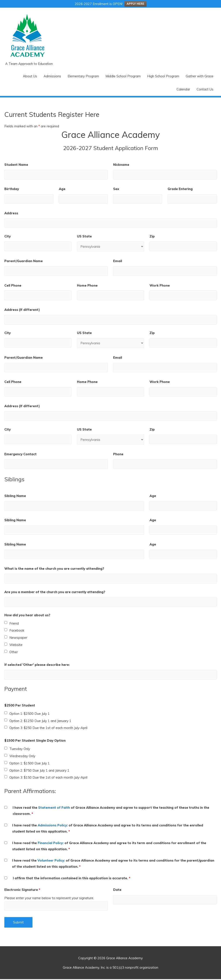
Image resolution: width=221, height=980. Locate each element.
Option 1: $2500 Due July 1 (30, 714)
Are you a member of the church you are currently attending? (55, 593)
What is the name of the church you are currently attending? (54, 569)
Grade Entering (180, 189)
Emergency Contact (20, 455)
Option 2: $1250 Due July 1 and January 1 (40, 721)
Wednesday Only (22, 757)
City (8, 236)
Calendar (183, 89)
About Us (30, 76)
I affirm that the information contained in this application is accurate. (72, 879)
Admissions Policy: (53, 826)
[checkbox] (6, 623)
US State (84, 236)
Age (62, 189)
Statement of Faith (54, 808)
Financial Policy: (51, 844)
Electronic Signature (22, 890)
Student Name (16, 165)
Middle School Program (123, 76)
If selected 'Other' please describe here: (37, 665)
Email (118, 261)
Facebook (17, 631)
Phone (118, 455)
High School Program (163, 76)
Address (11, 213)
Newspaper (18, 638)
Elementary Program (83, 76)
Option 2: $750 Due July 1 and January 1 (39, 771)
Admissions (52, 76)
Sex (116, 189)
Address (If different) (22, 310)
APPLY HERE (135, 4)
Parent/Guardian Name (24, 261)
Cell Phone (13, 286)
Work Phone (160, 286)
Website (16, 645)
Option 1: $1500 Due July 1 (30, 764)
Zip (152, 236)
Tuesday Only (20, 750)
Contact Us (205, 89)
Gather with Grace (200, 76)
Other (14, 653)
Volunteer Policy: (51, 861)
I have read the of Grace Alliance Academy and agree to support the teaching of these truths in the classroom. (111, 811)
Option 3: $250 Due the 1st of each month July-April (48, 729)
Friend (14, 624)
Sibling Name (15, 496)
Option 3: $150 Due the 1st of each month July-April (48, 778)
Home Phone (87, 286)
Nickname (121, 165)
